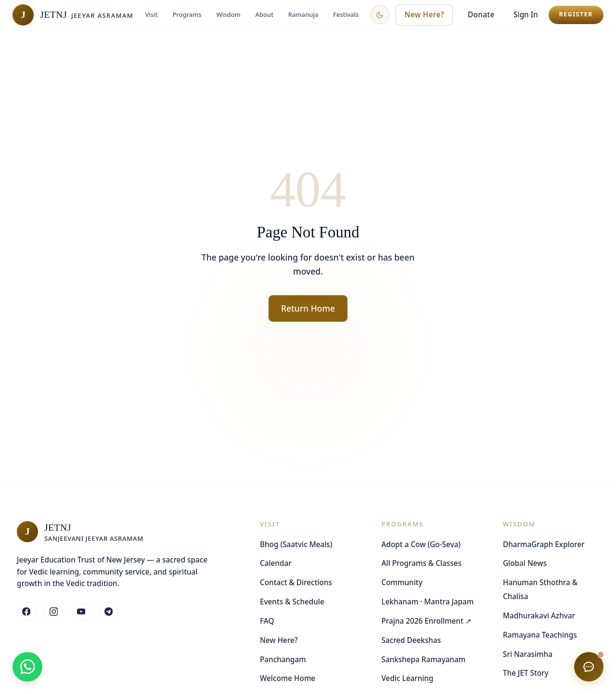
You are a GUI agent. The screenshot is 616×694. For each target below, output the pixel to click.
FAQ (267, 621)
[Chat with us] (589, 667)
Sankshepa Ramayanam (424, 659)
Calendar (276, 563)
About (265, 14)
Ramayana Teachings (540, 635)
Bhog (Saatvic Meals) (296, 544)
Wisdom (229, 14)
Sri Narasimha (528, 654)
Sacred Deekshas (411, 640)
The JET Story (526, 673)
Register (576, 14)
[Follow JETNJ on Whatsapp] (109, 612)
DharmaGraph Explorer (544, 544)
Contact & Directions (296, 582)
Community (402, 582)
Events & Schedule (292, 602)
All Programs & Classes (422, 563)
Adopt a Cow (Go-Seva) (421, 544)
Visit (151, 14)
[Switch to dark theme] (380, 15)
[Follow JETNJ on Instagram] (54, 612)
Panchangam (283, 659)
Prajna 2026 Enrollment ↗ (427, 621)
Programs (187, 14)
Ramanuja (303, 14)
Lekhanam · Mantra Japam (428, 602)
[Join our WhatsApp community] (27, 667)
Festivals (346, 14)
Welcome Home (288, 678)
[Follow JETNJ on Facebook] (26, 612)
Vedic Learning (408, 678)
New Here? (279, 640)
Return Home (308, 308)
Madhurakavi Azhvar (539, 615)
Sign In (526, 14)
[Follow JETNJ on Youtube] (81, 612)
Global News (525, 563)
